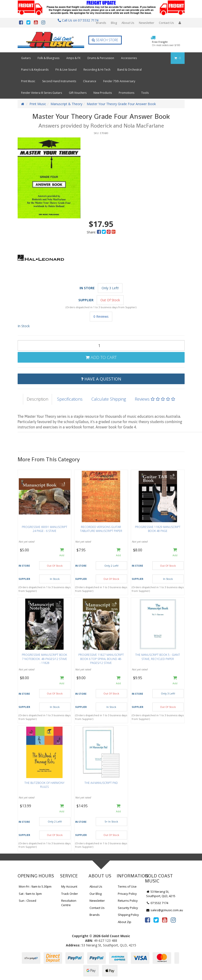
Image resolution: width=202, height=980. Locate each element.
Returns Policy (128, 901)
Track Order (70, 894)
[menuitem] (99, 232)
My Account (69, 886)
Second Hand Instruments (59, 81)
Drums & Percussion (101, 58)
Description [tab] (37, 399)
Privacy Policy (127, 894)
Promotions (127, 93)
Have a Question (101, 379)
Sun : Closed (27, 901)
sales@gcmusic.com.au (165, 910)
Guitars (26, 58)
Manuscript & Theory (66, 104)
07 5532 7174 (157, 903)
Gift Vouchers (78, 93)
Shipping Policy (128, 915)
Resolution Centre (69, 903)
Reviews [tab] (155, 399)
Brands (101, 23)
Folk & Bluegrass (48, 58)
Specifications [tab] (70, 399)
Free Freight (166, 44)
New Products (103, 93)
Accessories (129, 58)
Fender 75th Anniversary (119, 81)
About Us (128, 23)
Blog (114, 23)
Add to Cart (101, 357)
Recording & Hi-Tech (97, 70)
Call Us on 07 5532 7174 (76, 20)
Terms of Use (127, 886)
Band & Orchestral (130, 70)
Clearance (90, 81)
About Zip (125, 922)
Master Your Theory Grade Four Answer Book (121, 104)
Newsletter (147, 23)
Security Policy (128, 908)
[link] (147, 920)
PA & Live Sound (66, 70)
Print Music (28, 81)
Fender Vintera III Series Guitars (42, 93)
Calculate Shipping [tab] (109, 399)
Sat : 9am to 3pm (30, 894)
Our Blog (96, 894)
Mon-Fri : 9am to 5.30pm (35, 886)
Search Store (105, 40)
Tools (145, 93)
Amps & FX (73, 58)
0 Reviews (101, 316)
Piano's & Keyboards (35, 70)
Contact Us (166, 23)
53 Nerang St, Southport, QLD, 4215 (161, 894)
